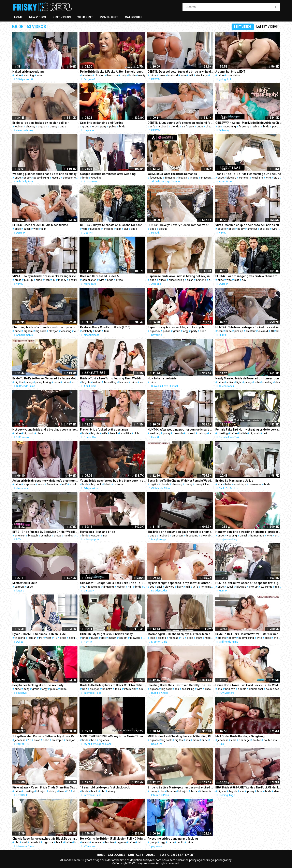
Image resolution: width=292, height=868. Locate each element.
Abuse (151, 855)
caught (123, 638)
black (40, 433)
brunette (201, 280)
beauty (73, 280)
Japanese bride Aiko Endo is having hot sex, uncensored (180, 276)
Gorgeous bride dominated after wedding (108, 174)
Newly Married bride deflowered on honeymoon (247, 378)
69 (219, 127)
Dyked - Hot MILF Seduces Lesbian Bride (39, 634)
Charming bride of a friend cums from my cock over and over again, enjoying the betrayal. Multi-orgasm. (45, 327)
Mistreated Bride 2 (25, 583)
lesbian (19, 127)
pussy (53, 127)
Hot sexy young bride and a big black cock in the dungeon (45, 430)
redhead (174, 638)
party (124, 75)
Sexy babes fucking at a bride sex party (38, 685)
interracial (130, 689)
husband (163, 127)
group (86, 127)
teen (47, 280)
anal (220, 484)
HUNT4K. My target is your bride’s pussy (106, 634)
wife (39, 75)
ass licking (188, 689)
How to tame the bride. (162, 378)
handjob (69, 536)
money (62, 280)
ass (152, 587)
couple (222, 229)
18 (54, 280)
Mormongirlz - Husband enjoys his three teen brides (180, 634)
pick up (163, 229)
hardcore (113, 75)
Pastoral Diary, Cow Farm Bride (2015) (105, 327)
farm (107, 331)
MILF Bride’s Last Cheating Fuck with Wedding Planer (180, 736)
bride (18, 75)
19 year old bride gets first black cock (105, 787)
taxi (265, 433)
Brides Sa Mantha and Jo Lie (234, 481)
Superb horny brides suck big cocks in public (177, 327)
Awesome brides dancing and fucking (173, 839)
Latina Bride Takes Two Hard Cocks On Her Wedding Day (248, 685)
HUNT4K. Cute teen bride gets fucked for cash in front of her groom (248, 327)
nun (105, 536)
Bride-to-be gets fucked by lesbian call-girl (41, 123)
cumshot (244, 178)
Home (18, 17)
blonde (175, 127)
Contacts (136, 855)
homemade (257, 536)
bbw (260, 791)
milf (191, 75)
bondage (244, 740)
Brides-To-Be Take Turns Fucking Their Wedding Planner (113, 378)
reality (142, 75)
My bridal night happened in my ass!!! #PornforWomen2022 (180, 583)
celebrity (87, 331)
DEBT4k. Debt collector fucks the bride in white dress (180, 72)
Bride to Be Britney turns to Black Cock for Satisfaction (113, 685)
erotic (75, 382)
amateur (87, 75)
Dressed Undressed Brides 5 (99, 276)
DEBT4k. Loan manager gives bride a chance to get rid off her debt (248, 276)
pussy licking (41, 178)
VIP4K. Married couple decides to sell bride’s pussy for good (248, 225)
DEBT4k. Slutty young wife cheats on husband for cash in (180, 123)
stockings (202, 75)
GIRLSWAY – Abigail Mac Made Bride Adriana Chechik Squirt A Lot (248, 123)
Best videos (62, 17)
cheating (211, 127)
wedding (29, 75)
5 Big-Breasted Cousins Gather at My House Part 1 (45, 736)
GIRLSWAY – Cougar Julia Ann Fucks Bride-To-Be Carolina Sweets (113, 583)
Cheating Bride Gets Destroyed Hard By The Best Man (180, 685)
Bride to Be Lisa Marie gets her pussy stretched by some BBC (180, 787)
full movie (143, 842)
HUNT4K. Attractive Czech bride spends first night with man (248, 583)
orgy (95, 127)
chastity (31, 127)
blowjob (100, 75)
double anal (256, 689)
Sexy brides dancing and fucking (102, 123)
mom (57, 382)
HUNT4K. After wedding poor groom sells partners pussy (180, 430)
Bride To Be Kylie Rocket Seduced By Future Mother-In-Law (45, 378)
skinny (53, 791)
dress (162, 75)
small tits (258, 178)
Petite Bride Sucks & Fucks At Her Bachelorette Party (113, 72)
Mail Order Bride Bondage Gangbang (240, 736)
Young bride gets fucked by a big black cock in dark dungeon (113, 481)
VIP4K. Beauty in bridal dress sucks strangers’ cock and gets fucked (45, 276)
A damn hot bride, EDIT (230, 72)
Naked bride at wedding (28, 72)
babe (221, 178)
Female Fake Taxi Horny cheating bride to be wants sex (248, 430)
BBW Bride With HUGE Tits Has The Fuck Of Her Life (248, 787)
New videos (38, 17)
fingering (244, 127)
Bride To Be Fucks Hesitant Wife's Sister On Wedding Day (248, 634)
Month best (109, 17)
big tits (278, 178)
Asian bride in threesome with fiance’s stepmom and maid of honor (45, 481)
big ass (154, 689)
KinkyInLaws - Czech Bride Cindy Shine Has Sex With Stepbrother (45, 787)
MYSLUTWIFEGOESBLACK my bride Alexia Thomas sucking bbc (113, 736)
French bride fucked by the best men (104, 430)
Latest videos (267, 27)
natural (97, 382)
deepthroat (281, 791)
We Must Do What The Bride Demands (172, 174)
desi (278, 382)
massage (207, 178)
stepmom (29, 484)
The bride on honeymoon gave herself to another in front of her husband (180, 532)
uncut (86, 842)
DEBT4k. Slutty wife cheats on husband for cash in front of (113, 225)
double (242, 689)
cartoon (118, 484)
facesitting (230, 127)
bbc (85, 689)
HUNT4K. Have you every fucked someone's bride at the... (180, 225)
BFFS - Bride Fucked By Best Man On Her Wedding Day (45, 532)
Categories (134, 17)
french (114, 433)
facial (118, 689)
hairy (180, 587)
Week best (85, 17)
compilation (233, 75)
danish (244, 536)
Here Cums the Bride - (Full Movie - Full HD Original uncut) (113, 839)
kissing (56, 178)
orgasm (42, 127)
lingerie (194, 178)
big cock (41, 331)
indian (230, 382)
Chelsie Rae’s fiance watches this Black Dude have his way (45, 839)
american (20, 536)
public (113, 127)
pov (192, 127)
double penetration (277, 689)
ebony (112, 791)
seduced (74, 638)
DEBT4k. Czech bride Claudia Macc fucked (40, 225)
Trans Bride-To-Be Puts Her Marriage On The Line (248, 174)
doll (103, 638)
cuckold (173, 75)
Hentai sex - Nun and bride (98, 532)
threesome (69, 178)
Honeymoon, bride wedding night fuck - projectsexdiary (248, 532)
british (243, 433)
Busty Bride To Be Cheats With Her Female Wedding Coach (180, 481)
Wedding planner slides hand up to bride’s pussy (44, 174)
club (136, 433)
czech (27, 229)
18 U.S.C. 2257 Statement (177, 855)
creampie (57, 740)
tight (239, 382)
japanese (20, 740)
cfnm (199, 638)
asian (190, 280)
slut (126, 229)
